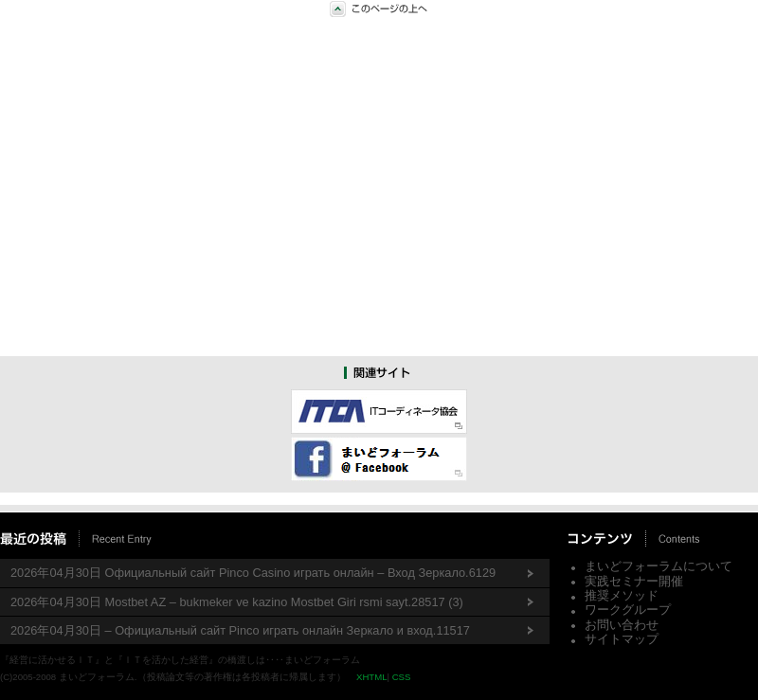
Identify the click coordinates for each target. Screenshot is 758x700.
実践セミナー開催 (634, 581)
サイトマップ (622, 639)
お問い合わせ (622, 625)
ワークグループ (628, 610)
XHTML (372, 677)
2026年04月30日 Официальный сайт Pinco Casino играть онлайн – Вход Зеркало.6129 (253, 573)
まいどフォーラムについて (659, 566)
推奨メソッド (622, 595)
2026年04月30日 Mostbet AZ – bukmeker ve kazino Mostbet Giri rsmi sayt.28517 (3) (237, 602)
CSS (402, 677)
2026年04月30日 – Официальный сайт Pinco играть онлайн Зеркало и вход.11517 (240, 630)
